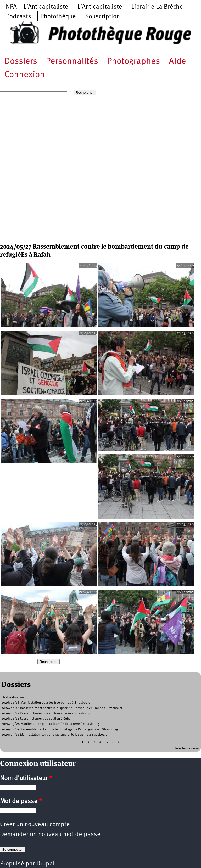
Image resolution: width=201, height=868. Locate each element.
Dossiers (21, 62)
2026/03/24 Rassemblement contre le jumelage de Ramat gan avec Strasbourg (60, 729)
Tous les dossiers (187, 749)
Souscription (102, 17)
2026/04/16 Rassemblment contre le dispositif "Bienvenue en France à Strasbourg (62, 708)
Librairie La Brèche (157, 7)
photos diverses (13, 698)
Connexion (25, 75)
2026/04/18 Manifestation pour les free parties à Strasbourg (46, 703)
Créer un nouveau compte (35, 825)
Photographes (133, 62)
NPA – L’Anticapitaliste (37, 7)
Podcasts (19, 17)
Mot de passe (21, 802)
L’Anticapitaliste (100, 7)
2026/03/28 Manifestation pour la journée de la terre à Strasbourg (50, 724)
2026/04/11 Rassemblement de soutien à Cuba (36, 719)
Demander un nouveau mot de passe (50, 835)
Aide (177, 62)
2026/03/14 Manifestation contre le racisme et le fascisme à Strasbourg (54, 735)
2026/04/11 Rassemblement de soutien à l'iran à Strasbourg (46, 713)
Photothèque (58, 17)
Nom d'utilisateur (26, 779)
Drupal (45, 864)
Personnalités (72, 62)
